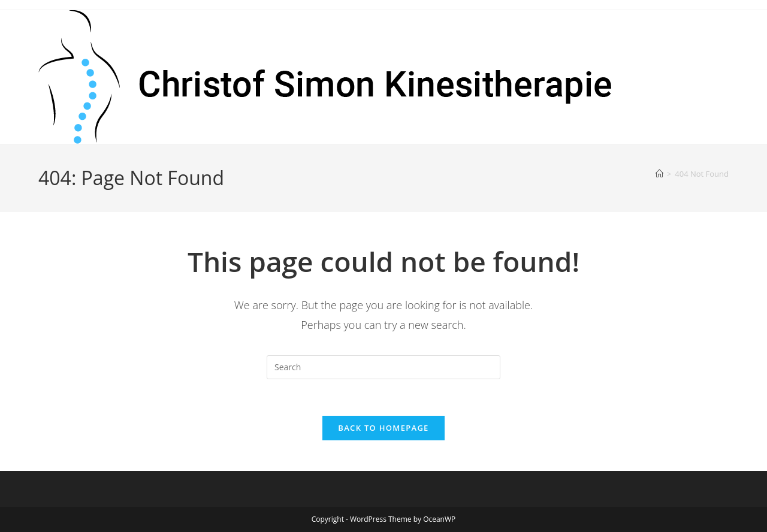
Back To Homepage (383, 428)
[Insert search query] (383, 367)
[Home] (659, 174)
